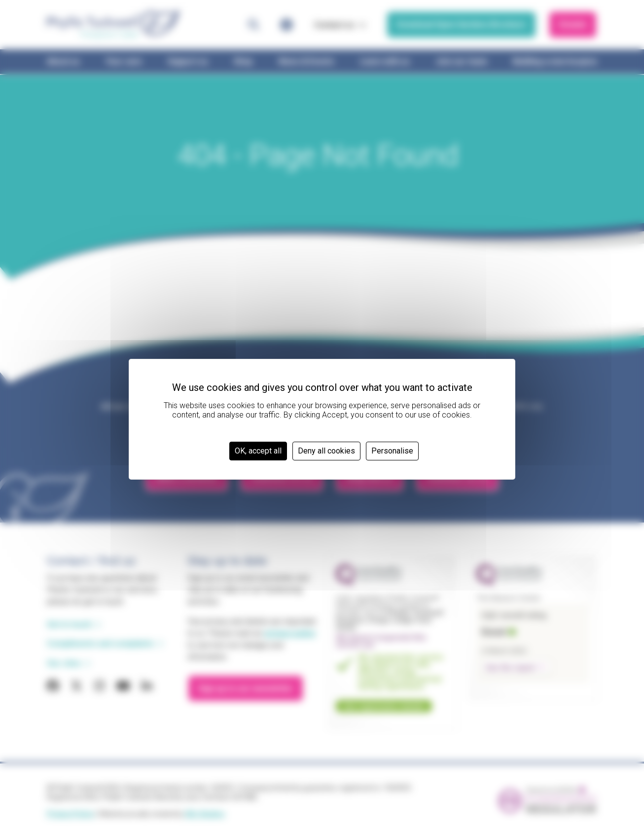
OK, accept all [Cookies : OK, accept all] (258, 451)
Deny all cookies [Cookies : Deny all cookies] (326, 451)
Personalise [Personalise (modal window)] (392, 451)
